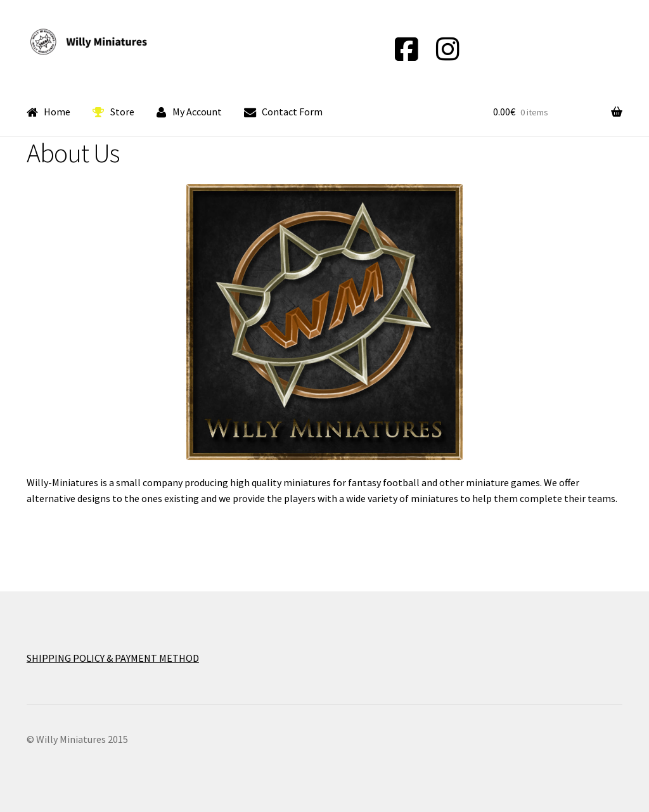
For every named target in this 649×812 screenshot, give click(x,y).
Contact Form (284, 112)
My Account (189, 112)
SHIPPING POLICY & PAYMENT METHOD (113, 658)
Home (49, 112)
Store (113, 112)
